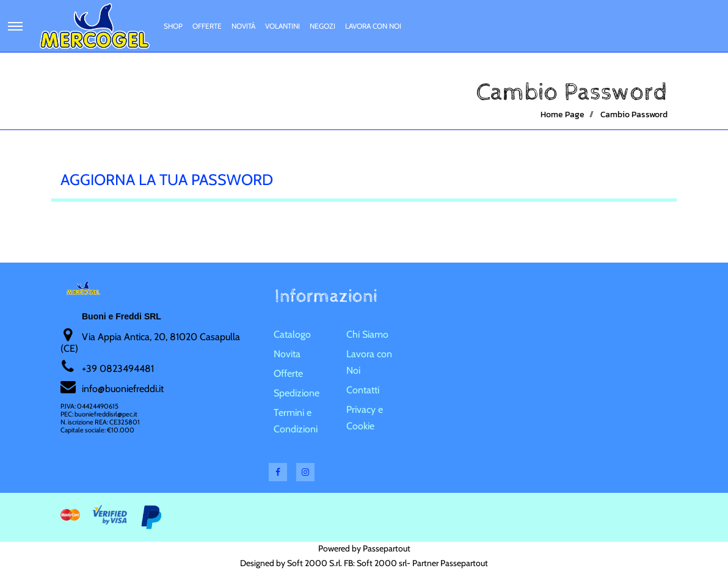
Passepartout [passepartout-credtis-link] (387, 548)
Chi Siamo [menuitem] (367, 334)
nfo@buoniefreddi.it (124, 389)
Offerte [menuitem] (207, 26)
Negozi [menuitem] (322, 26)
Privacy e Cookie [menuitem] (365, 418)
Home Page (562, 115)
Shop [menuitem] (173, 26)
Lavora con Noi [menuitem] (373, 26)
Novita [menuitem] (287, 354)
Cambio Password (634, 115)
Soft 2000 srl (382, 563)
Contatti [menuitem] (363, 390)
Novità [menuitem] (243, 26)
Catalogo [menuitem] (292, 334)
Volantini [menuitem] (282, 26)
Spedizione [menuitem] (297, 393)
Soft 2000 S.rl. (315, 563)
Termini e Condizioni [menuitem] (296, 421)
